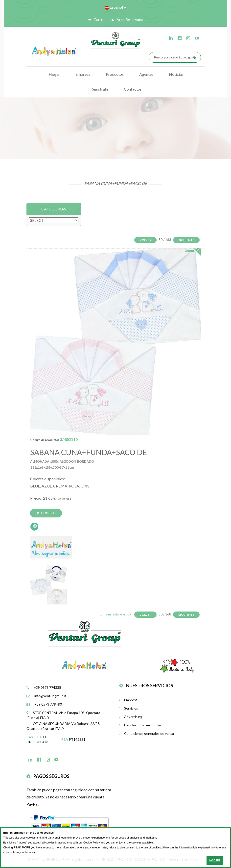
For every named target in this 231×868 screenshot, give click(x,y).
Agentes (146, 74)
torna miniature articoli (116, 614)
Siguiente (186, 240)
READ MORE (22, 847)
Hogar (54, 74)
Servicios (129, 708)
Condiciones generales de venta (147, 733)
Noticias (176, 74)
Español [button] (115, 7)
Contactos (133, 89)
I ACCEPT (215, 860)
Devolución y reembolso (140, 725)
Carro (96, 19)
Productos (115, 74)
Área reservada (127, 19)
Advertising (131, 717)
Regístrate (99, 89)
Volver (145, 240)
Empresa (83, 74)
